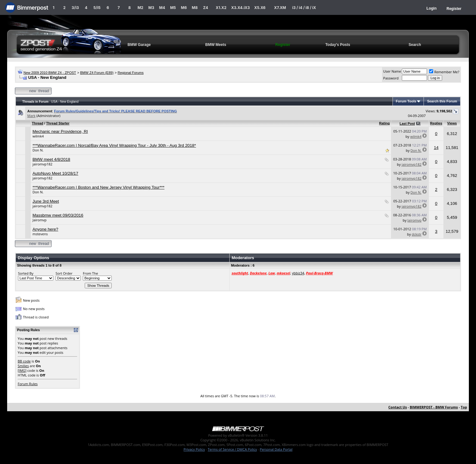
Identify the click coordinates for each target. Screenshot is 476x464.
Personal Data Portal (276, 449)
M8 (195, 8)
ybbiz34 (298, 273)
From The (90, 273)
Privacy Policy (194, 449)
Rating (384, 123)
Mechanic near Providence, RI (60, 131)
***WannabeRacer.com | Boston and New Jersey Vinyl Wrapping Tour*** (99, 187)
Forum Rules (28, 384)
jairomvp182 (43, 164)
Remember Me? (444, 72)
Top (464, 407)
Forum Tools (406, 101)
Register (454, 9)
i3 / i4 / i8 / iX (304, 8)
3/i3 (75, 8)
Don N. (38, 150)
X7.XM (280, 8)
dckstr (417, 234)
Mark (31, 116)
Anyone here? (45, 229)
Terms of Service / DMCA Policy (232, 449)
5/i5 (97, 8)
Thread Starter (58, 123)
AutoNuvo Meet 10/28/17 (55, 173)
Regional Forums (131, 73)
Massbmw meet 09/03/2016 (58, 215)
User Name (392, 71)
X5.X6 (260, 8)
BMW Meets (216, 45)
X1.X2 (221, 8)
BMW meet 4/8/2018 (52, 159)
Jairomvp (40, 220)
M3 (151, 8)
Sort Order (64, 273)
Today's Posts (338, 45)
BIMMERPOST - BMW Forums (434, 407)
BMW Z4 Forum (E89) (97, 73)
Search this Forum (442, 101)
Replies (436, 123)
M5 (173, 8)
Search (415, 45)
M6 (184, 8)
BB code (24, 361)
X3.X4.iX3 (240, 8)
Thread (38, 123)
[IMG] (22, 370)
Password (391, 78)
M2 (140, 8)
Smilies (23, 366)
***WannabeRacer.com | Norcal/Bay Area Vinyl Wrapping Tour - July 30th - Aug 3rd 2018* (114, 145)
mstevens (40, 234)
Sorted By (26, 273)
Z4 (205, 8)
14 (436, 148)
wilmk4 (38, 136)
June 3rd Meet (46, 201)
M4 (162, 8)
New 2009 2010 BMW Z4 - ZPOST (50, 73)
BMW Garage (139, 45)
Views (452, 123)
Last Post (407, 124)
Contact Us (398, 407)
